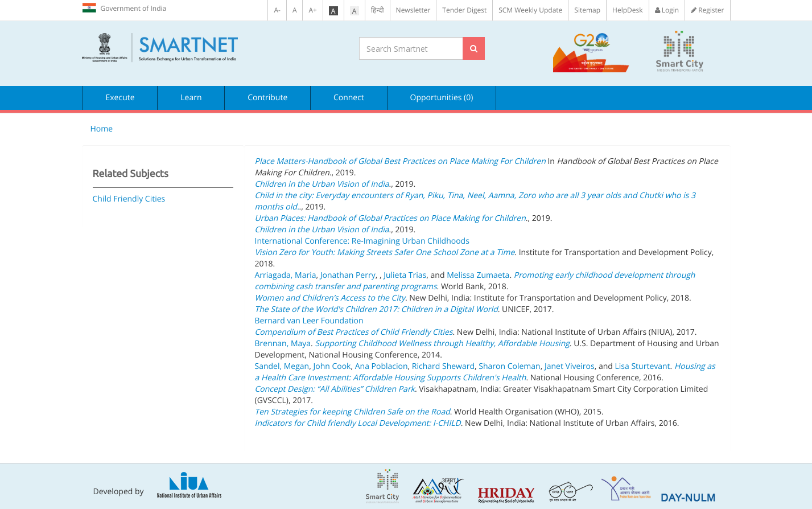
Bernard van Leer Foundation (309, 321)
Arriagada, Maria (286, 275)
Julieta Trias (405, 275)
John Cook (332, 366)
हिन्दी (378, 10)
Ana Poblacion (382, 366)
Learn (191, 98)
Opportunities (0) (442, 98)
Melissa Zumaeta (478, 275)
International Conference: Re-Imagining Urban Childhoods (362, 241)
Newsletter (413, 10)
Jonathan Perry (348, 275)
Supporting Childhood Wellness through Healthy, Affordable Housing (442, 344)
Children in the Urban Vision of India (322, 184)
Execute (120, 98)
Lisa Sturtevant (642, 366)
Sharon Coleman (509, 366)
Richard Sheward (443, 366)
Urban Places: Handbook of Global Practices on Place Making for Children (390, 218)
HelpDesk (627, 10)
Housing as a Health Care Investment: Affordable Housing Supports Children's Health (485, 372)
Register (707, 10)
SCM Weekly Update (530, 10)
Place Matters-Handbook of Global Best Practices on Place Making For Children (400, 161)
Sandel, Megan (282, 366)
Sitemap (587, 10)
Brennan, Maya (283, 344)
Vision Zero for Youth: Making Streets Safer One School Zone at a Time (385, 253)
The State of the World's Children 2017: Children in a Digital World (376, 309)
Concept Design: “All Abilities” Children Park (335, 389)
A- (277, 10)
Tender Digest (464, 10)
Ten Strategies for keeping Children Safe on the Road (353, 412)
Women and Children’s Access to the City (330, 298)
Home (102, 129)
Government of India (124, 8)
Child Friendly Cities (129, 199)
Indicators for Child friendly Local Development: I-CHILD (358, 423)
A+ (312, 10)
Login (667, 10)
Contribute (267, 98)
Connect (349, 98)
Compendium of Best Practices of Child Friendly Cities (354, 332)
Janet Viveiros (570, 366)
